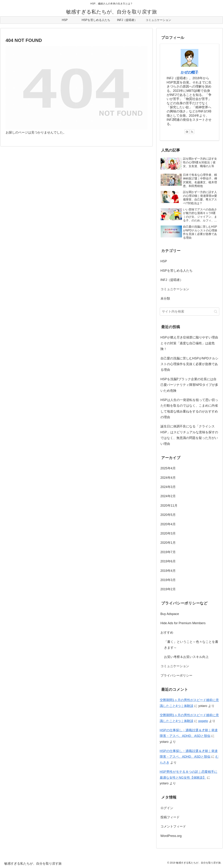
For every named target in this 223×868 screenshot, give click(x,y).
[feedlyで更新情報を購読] (187, 132)
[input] (190, 312)
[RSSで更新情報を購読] (192, 132)
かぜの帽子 (190, 72)
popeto (203, 721)
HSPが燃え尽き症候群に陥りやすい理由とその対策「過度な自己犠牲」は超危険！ (189, 343)
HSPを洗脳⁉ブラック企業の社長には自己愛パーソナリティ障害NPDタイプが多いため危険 (189, 385)
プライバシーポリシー (176, 676)
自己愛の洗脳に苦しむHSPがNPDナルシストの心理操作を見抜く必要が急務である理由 (189, 364)
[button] (216, 312)
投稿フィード (170, 817)
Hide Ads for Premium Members (183, 623)
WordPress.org (171, 836)
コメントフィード (173, 826)
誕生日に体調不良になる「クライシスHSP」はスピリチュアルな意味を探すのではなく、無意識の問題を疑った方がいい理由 (189, 435)
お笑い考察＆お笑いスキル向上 (186, 657)
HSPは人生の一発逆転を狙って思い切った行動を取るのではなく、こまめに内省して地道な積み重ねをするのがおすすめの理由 (189, 409)
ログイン (167, 808)
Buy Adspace (170, 614)
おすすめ (167, 633)
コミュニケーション (175, 666)
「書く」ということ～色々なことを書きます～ (191, 645)
